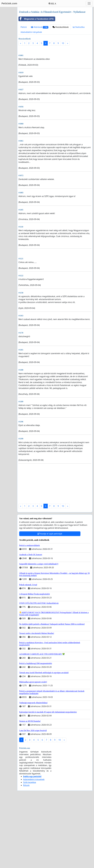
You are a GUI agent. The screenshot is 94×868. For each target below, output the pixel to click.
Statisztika (79, 27)
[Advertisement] (55, 67)
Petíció (24, 27)
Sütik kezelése (30, 851)
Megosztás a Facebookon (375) (36, 19)
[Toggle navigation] (89, 3)
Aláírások (40, 27)
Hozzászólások (61, 27)
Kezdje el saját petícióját (50, 602)
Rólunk (26, 854)
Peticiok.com (9, 3)
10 (63, 43)
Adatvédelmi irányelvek (31, 32)
